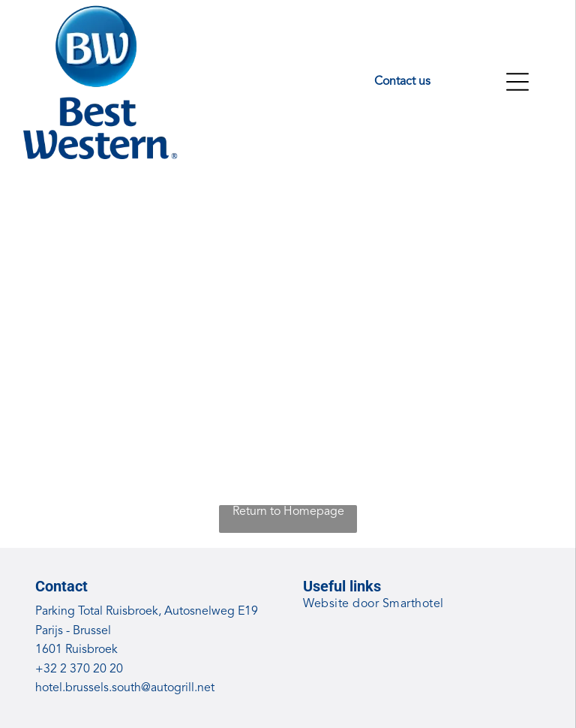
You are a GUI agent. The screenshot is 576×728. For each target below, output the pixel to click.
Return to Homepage (288, 512)
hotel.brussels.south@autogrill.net (125, 688)
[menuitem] (422, 605)
